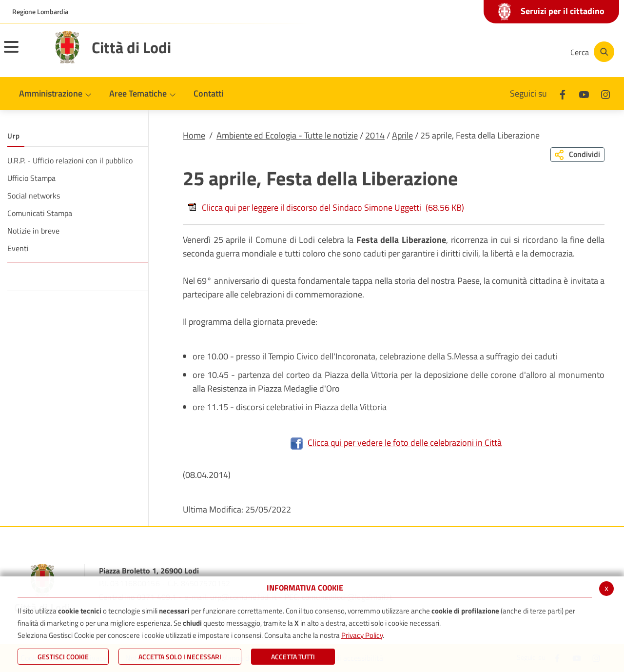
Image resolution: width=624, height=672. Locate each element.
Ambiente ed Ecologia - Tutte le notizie (287, 135)
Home (194, 135)
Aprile (402, 135)
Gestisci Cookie (63, 657)
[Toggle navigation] (23, 53)
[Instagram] (524, 52)
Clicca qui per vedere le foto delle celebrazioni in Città (396, 443)
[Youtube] (494, 52)
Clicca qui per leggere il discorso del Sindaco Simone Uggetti (326, 208)
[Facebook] (465, 52)
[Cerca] (591, 52)
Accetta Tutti (293, 657)
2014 (375, 135)
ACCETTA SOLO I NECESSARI (180, 657)
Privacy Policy (362, 635)
